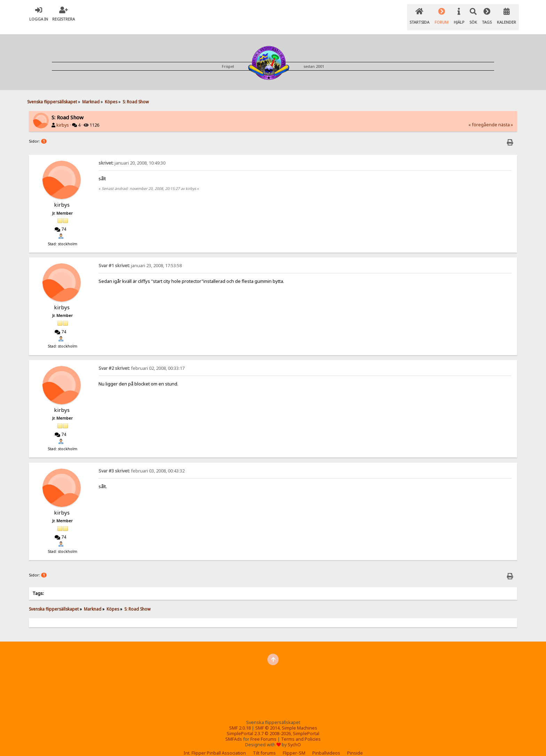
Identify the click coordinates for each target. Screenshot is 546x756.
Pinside (355, 744)
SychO (294, 736)
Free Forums (263, 730)
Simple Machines (299, 719)
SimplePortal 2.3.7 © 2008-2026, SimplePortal (273, 725)
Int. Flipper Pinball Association (215, 744)
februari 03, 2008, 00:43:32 (142, 462)
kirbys (63, 116)
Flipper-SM (294, 744)
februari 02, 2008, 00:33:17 (142, 360)
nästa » (506, 116)
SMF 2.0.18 (240, 719)
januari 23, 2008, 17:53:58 (140, 257)
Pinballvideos (326, 744)
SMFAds (234, 730)
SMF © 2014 (267, 719)
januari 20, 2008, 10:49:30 (132, 154)
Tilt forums (264, 744)
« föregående (483, 116)
